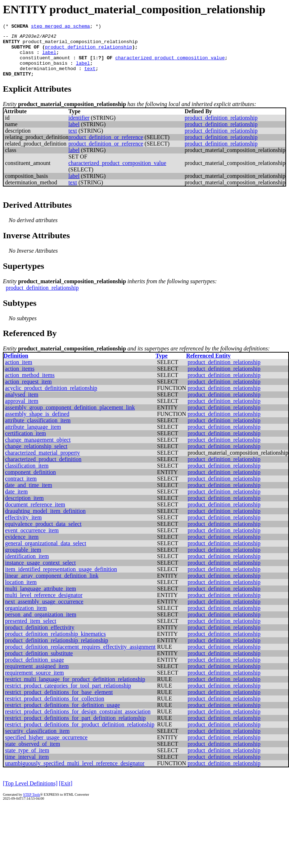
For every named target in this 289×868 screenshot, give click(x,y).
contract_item (21, 488)
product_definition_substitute (39, 663)
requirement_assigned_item (37, 676)
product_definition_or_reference (106, 147)
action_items (20, 378)
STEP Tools (31, 804)
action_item (19, 372)
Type (161, 365)
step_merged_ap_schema (60, 27)
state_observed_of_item (33, 754)
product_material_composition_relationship (80, 45)
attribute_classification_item (38, 430)
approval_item (22, 411)
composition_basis (44, 70)
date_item (16, 501)
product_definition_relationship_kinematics (55, 644)
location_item (21, 592)
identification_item (27, 566)
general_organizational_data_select (46, 553)
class (27, 58)
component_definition (30, 482)
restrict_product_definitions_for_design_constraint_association (78, 721)
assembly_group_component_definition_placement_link (70, 417)
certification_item (26, 443)
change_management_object (38, 449)
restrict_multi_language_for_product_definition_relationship (75, 689)
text (90, 77)
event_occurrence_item (32, 540)
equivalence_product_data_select (43, 534)
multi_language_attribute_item (40, 598)
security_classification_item (37, 741)
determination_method (48, 77)
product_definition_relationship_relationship (57, 650)
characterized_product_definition (43, 469)
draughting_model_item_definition (45, 521)
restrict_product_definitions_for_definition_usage (62, 715)
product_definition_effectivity (40, 637)
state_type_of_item (27, 760)
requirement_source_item (35, 682)
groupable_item (23, 559)
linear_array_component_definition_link (52, 585)
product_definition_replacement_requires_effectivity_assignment (80, 656)
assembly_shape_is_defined (37, 424)
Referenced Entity (208, 365)
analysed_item (22, 404)
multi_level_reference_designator (44, 605)
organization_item (26, 618)
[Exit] (66, 793)
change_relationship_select (36, 456)
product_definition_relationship (89, 51)
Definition (16, 365)
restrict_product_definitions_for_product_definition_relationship (80, 734)
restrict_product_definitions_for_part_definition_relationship (75, 728)
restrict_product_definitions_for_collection (55, 708)
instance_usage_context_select (40, 572)
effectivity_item (23, 527)
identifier (79, 127)
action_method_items (30, 385)
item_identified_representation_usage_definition (61, 579)
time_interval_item (27, 766)
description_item (24, 508)
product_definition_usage (35, 669)
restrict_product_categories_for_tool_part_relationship (68, 695)
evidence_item (22, 546)
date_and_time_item (29, 495)
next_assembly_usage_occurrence (44, 611)
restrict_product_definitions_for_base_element (59, 702)
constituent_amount (45, 64)
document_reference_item (35, 514)
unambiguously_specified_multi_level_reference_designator (75, 773)
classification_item (27, 475)
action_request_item (28, 391)
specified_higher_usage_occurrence (46, 747)
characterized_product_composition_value (170, 64)
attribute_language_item (33, 437)
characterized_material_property (42, 462)
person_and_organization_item (41, 624)
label (49, 58)
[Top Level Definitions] (30, 793)
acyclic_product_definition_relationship (51, 398)
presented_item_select (31, 631)
